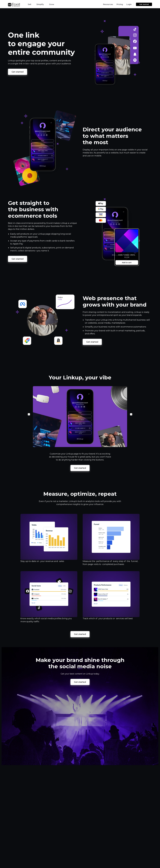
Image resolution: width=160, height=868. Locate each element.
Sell (29, 4)
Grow (52, 4)
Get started (144, 4)
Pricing (120, 4)
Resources (108, 4)
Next (131, 414)
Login (129, 4)
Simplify (40, 4)
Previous (29, 414)
